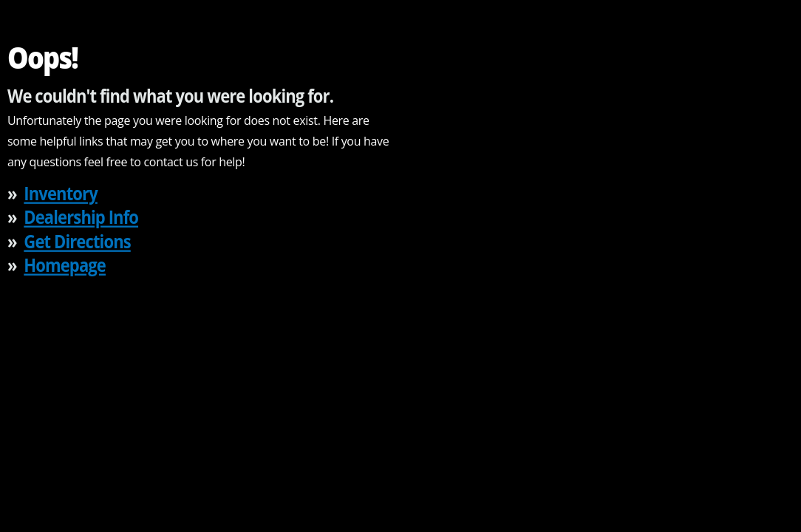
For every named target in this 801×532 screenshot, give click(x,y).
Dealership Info (81, 217)
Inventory (60, 192)
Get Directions (77, 241)
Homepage (65, 265)
